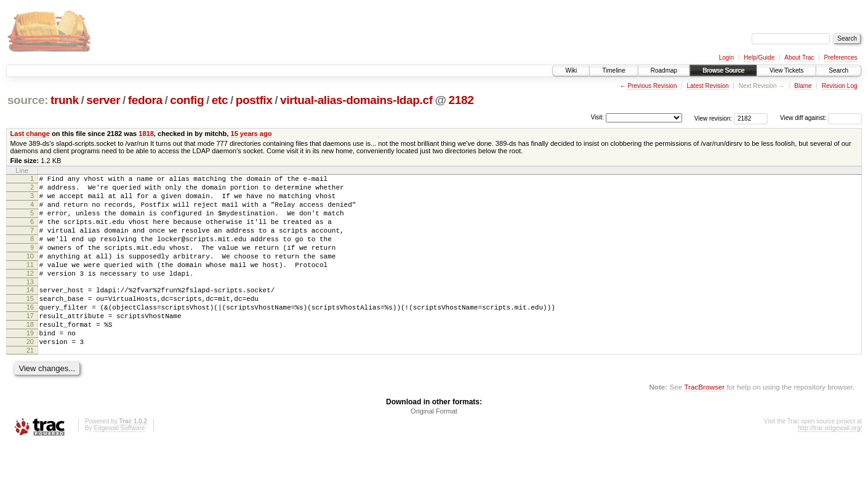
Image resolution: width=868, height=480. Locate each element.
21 (30, 385)
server (103, 100)
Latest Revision (707, 86)
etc (220, 100)
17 (30, 343)
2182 (461, 100)
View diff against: (821, 118)
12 (30, 294)
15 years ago (251, 134)
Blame (803, 86)
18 (30, 354)
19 (30, 364)
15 (30, 322)
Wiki (571, 70)
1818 (146, 134)
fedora (145, 100)
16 (30, 333)
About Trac (799, 58)
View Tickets (786, 70)
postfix (254, 100)
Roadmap (664, 70)
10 (30, 273)
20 (30, 375)
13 (30, 304)
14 (30, 312)
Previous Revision (652, 86)
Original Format (434, 446)
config (187, 100)
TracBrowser (704, 422)
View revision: (713, 118)
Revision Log (840, 86)
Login (726, 58)
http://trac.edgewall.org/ (830, 463)
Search (838, 70)
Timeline (613, 70)
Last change (30, 134)
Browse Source (723, 70)
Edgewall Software (119, 463)
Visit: (597, 117)
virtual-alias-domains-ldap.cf (356, 100)
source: (28, 100)
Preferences (841, 58)
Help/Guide (759, 58)
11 (30, 283)
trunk (65, 100)
